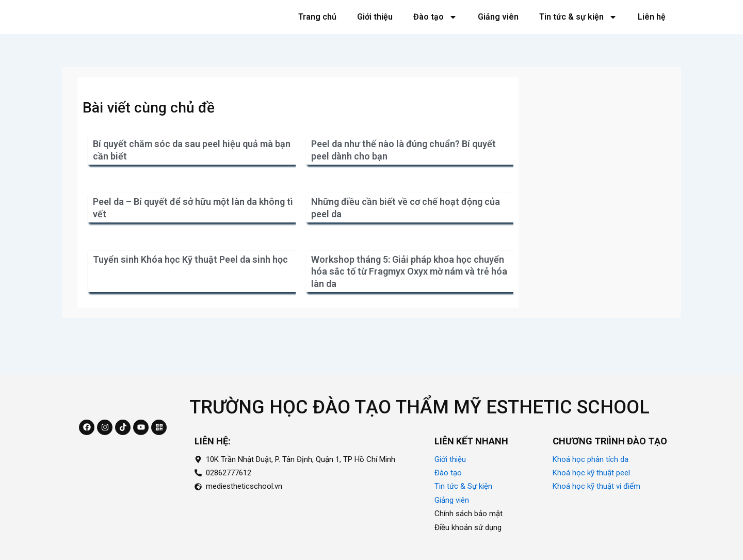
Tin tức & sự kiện (578, 29)
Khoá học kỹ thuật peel (591, 473)
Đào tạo (435, 29)
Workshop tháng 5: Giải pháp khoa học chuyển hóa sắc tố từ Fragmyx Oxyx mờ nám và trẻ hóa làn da (409, 296)
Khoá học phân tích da (591, 459)
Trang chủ (317, 29)
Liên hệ (652, 29)
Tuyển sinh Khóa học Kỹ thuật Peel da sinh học (190, 284)
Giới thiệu (375, 29)
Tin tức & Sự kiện (463, 487)
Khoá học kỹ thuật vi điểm (596, 487)
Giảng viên (498, 29)
